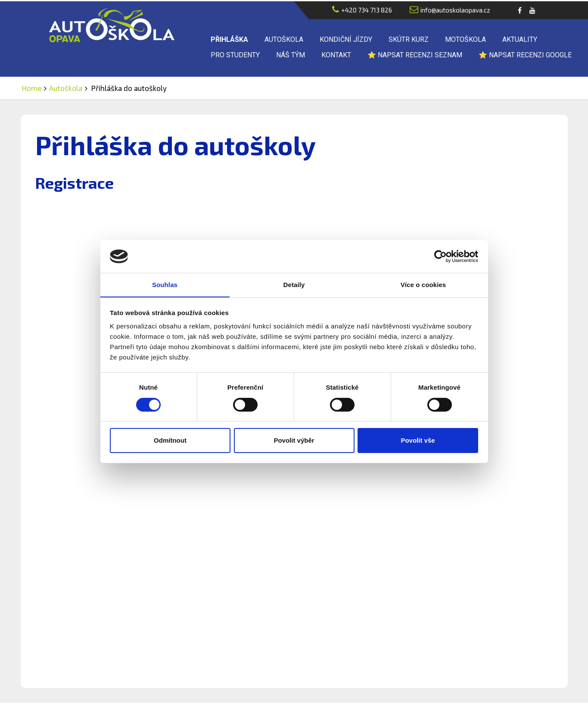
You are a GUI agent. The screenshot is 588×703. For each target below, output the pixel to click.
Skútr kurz (409, 40)
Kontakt (336, 55)
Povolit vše (418, 441)
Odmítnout (170, 441)
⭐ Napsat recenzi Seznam (415, 55)
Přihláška (229, 40)
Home (32, 88)
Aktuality (520, 40)
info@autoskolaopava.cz (450, 10)
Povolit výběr (294, 441)
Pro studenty (235, 55)
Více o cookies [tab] (423, 285)
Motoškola (465, 40)
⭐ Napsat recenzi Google (525, 55)
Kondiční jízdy (346, 40)
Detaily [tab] (294, 285)
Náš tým (291, 55)
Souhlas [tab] (165, 285)
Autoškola (284, 40)
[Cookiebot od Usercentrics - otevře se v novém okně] (440, 256)
